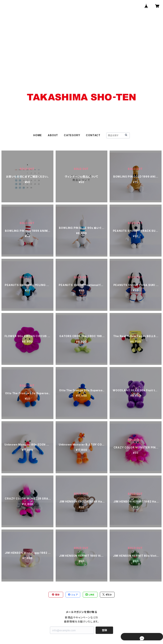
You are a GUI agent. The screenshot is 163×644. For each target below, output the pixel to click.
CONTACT (93, 135)
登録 (104, 630)
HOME (38, 135)
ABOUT (53, 135)
